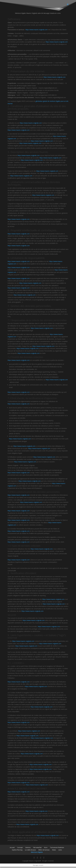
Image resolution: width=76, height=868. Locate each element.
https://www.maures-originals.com (37, 31)
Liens (60, 851)
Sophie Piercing (17, 851)
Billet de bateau (44, 851)
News (54, 851)
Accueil (12, 849)
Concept (20, 849)
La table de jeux (30, 851)
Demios (28, 849)
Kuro (46, 849)
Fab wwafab (37, 849)
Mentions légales (37, 853)
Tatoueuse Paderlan (57, 849)
